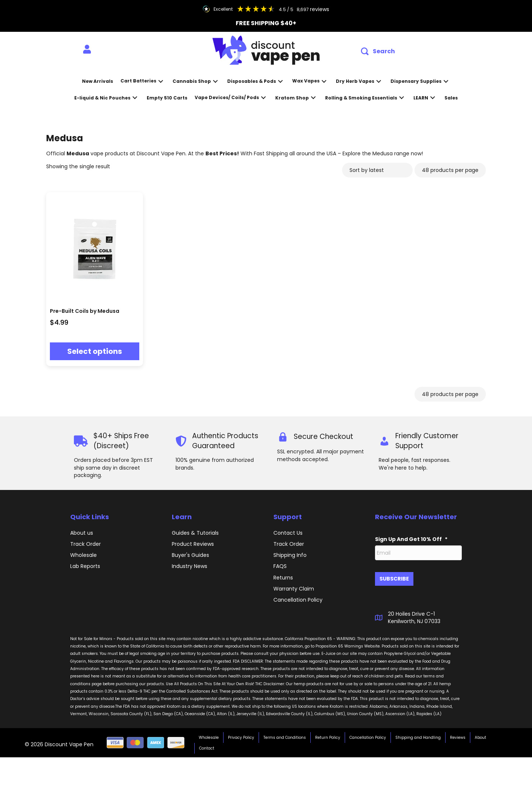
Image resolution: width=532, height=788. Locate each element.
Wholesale (83, 555)
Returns (283, 578)
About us (82, 533)
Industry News (190, 566)
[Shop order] (377, 170)
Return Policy (328, 735)
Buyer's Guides (190, 555)
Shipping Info (290, 555)
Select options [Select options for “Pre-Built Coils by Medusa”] (95, 351)
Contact (207, 745)
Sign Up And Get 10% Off (411, 539)
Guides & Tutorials (195, 533)
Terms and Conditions (285, 735)
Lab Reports (85, 566)
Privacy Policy (241, 735)
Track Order (86, 544)
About (480, 735)
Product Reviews (193, 544)
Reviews (458, 735)
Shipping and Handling (418, 735)
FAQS (280, 566)
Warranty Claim (294, 589)
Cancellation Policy (368, 735)
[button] (378, 52)
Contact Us (288, 533)
